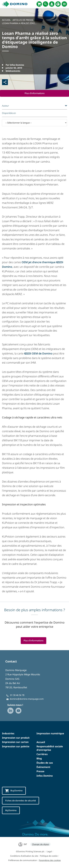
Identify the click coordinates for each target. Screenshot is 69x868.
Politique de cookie (49, 856)
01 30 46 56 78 (17, 695)
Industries (8, 733)
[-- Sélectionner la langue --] (34, 123)
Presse (40, 771)
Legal (49, 852)
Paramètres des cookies (50, 860)
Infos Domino (45, 776)
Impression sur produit (16, 738)
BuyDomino (14, 791)
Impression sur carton (15, 742)
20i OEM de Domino (38, 354)
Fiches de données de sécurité (21, 801)
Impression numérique (50, 733)
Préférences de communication (23, 860)
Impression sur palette (16, 746)
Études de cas (45, 763)
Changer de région (41, 844)
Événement (43, 767)
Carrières (42, 754)
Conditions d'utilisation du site (24, 856)
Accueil (41, 742)
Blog (39, 758)
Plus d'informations (35, 93)
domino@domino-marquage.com (27, 699)
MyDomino (11, 810)
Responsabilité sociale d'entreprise (50, 748)
